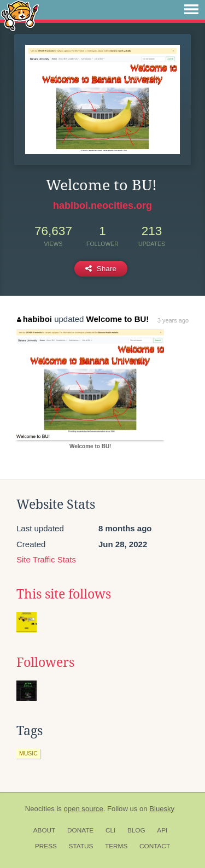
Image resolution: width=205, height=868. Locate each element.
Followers (45, 662)
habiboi (34, 319)
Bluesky (162, 809)
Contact (155, 846)
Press (46, 846)
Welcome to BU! (118, 319)
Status (81, 846)
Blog (136, 830)
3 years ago (173, 320)
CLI (110, 830)
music (28, 753)
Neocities (40, 809)
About (45, 830)
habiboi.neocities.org (102, 206)
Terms (116, 846)
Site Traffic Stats (46, 559)
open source (84, 809)
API (162, 830)
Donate (80, 830)
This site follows (64, 594)
